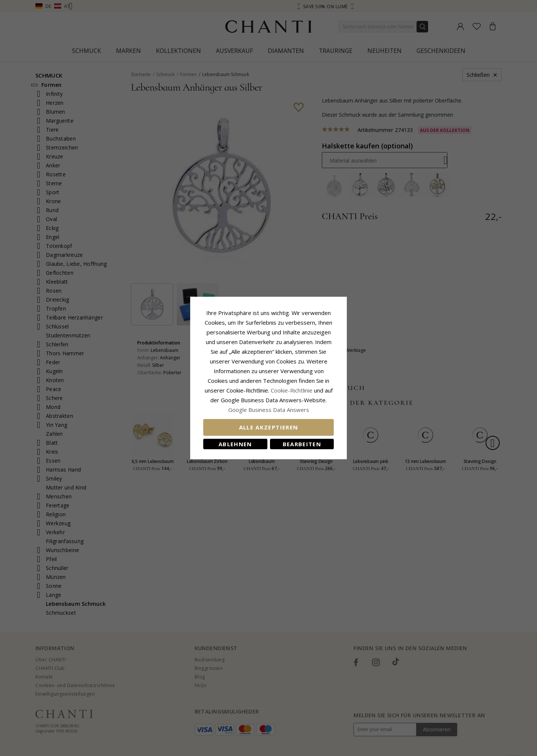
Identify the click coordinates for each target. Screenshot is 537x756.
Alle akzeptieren (269, 427)
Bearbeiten (302, 444)
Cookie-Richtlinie (292, 390)
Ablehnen (235, 444)
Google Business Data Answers (269, 410)
